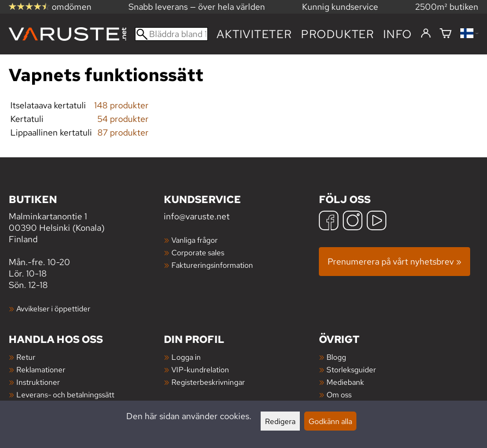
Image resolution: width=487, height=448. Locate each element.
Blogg (336, 357)
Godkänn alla (330, 421)
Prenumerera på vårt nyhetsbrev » (394, 262)
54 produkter (123, 119)
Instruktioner (38, 382)
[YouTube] (377, 222)
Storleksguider (351, 369)
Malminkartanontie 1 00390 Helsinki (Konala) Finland (86, 219)
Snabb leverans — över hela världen (197, 7)
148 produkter (121, 105)
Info (397, 34)
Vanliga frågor (195, 240)
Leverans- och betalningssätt (65, 394)
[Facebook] (329, 222)
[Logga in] (426, 34)
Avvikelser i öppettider (53, 308)
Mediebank (345, 382)
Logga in (186, 357)
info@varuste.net (197, 216)
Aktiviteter (254, 34)
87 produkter (123, 133)
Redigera (280, 421)
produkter (338, 34)
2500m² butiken (447, 7)
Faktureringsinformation (212, 265)
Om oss (339, 394)
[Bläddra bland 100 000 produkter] (171, 34)
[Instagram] (353, 222)
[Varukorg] (446, 34)
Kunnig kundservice (340, 7)
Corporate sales (198, 252)
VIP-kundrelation (200, 369)
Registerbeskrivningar (208, 382)
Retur (26, 357)
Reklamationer (41, 369)
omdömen (50, 7)
